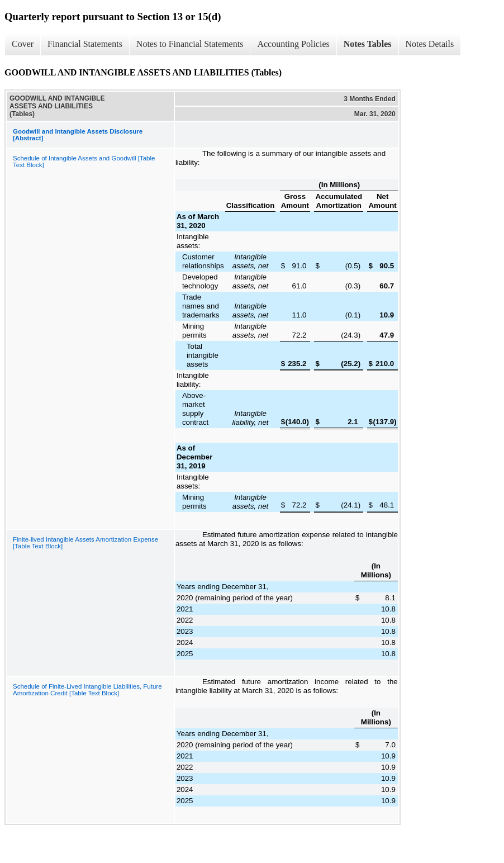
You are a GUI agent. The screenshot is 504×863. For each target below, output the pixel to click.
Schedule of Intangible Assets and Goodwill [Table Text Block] (84, 162)
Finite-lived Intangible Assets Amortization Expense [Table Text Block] (85, 543)
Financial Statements (85, 44)
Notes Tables (368, 44)
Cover (23, 44)
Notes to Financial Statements (190, 44)
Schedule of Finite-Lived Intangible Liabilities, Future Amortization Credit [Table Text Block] (87, 690)
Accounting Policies (293, 44)
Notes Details (430, 44)
